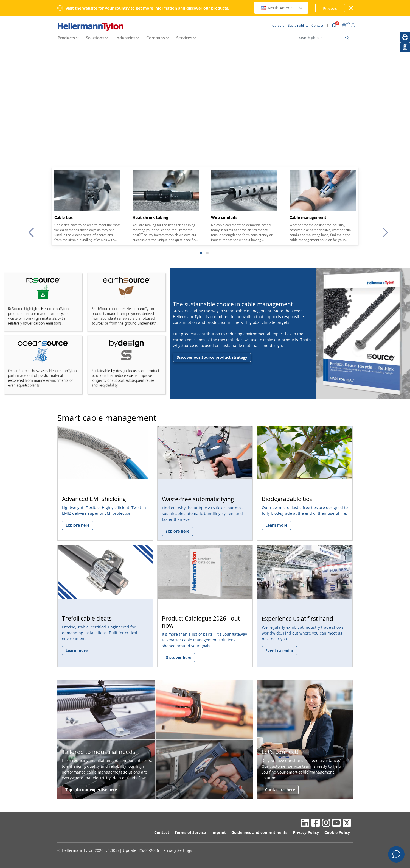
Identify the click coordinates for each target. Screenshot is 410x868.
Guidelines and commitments (259, 832)
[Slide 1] (201, 253)
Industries (125, 38)
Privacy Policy (306, 832)
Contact (162, 832)
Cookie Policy (337, 832)
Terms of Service (190, 832)
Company (156, 38)
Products (66, 38)
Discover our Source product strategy (212, 357)
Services (184, 38)
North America (282, 8)
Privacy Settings (178, 850)
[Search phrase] (324, 38)
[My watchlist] (405, 47)
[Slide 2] (207, 253)
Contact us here (280, 790)
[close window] (351, 8)
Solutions (95, 38)
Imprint (219, 832)
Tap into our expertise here (91, 790)
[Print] (405, 37)
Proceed (330, 8)
